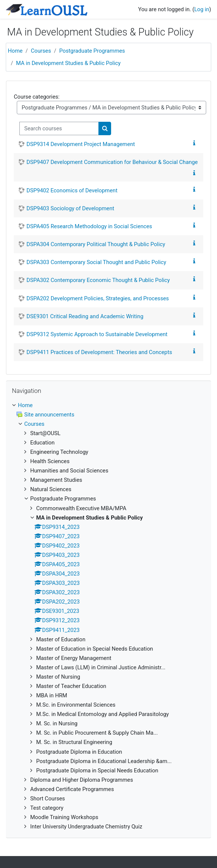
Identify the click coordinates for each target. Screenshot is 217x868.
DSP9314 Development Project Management (81, 144)
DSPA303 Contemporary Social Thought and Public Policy (96, 262)
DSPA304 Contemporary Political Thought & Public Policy (96, 244)
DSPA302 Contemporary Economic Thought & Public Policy (98, 280)
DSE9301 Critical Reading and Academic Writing (85, 316)
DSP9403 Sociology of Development (70, 208)
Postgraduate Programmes (92, 51)
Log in (202, 9)
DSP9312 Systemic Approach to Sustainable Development (97, 334)
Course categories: (37, 97)
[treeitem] (108, 616)
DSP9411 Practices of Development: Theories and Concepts (99, 352)
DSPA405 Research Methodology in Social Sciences (89, 226)
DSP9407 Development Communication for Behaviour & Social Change (112, 162)
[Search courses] (59, 128)
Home (15, 51)
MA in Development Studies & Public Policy (68, 63)
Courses (41, 51)
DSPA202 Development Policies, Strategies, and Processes (98, 298)
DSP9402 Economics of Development (72, 190)
